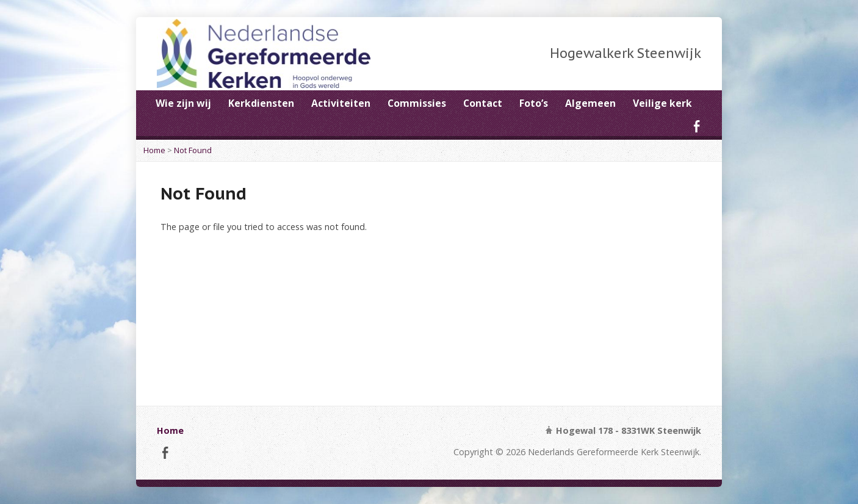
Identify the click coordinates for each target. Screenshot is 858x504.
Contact (483, 103)
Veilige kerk (662, 103)
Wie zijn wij (183, 103)
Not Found (193, 150)
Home (154, 150)
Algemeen (590, 103)
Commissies (417, 103)
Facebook (697, 126)
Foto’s (534, 103)
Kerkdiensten (261, 103)
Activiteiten (341, 103)
